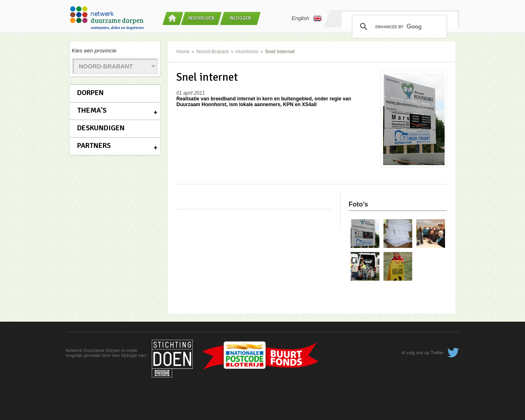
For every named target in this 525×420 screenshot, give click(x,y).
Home (183, 52)
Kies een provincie (94, 51)
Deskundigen (101, 128)
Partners (94, 145)
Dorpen (90, 93)
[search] (398, 27)
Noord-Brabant (213, 52)
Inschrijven (201, 18)
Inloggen (240, 18)
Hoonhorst (247, 52)
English (307, 18)
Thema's (92, 110)
